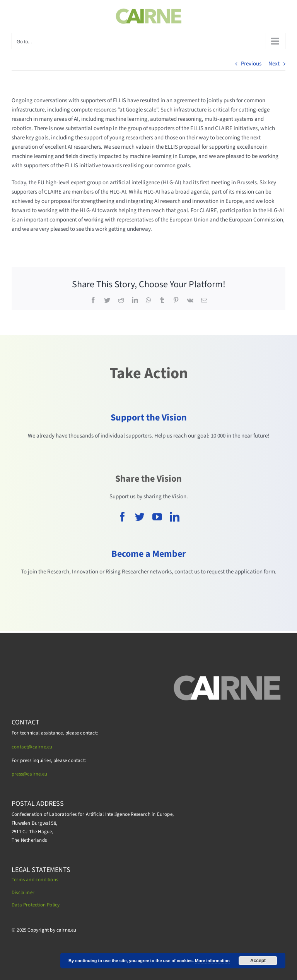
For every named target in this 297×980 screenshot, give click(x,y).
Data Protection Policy (36, 905)
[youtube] (157, 517)
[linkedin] (175, 517)
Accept (258, 961)
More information (212, 961)
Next (274, 64)
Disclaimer (23, 892)
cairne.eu (37, 774)
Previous (251, 64)
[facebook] (122, 517)
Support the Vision (149, 418)
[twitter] (140, 517)
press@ (19, 774)
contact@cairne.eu (32, 747)
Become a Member (149, 554)
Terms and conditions (35, 880)
